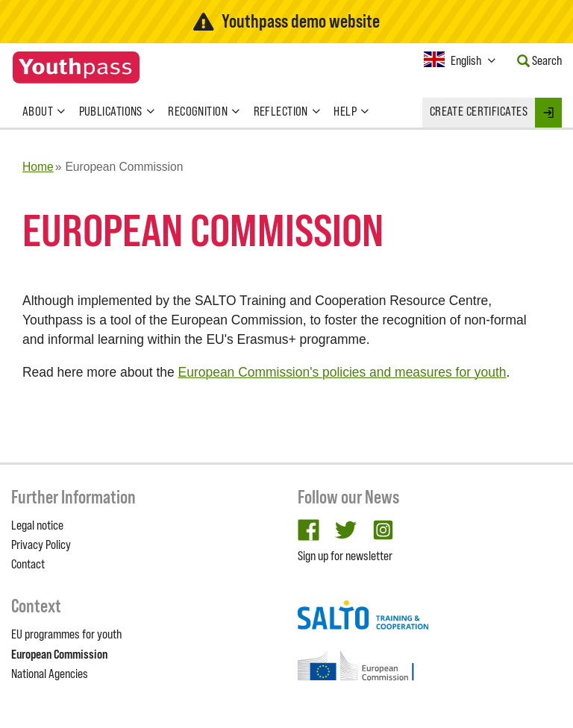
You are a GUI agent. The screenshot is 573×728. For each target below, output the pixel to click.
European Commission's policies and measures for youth (342, 372)
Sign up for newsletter (345, 556)
